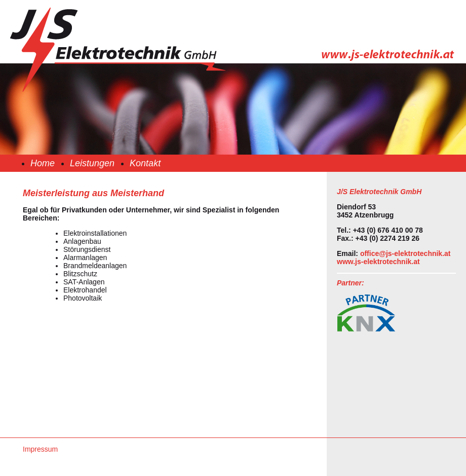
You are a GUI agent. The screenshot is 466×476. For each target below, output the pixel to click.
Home (43, 163)
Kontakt (145, 163)
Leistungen (92, 163)
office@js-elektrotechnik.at (405, 253)
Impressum (40, 449)
